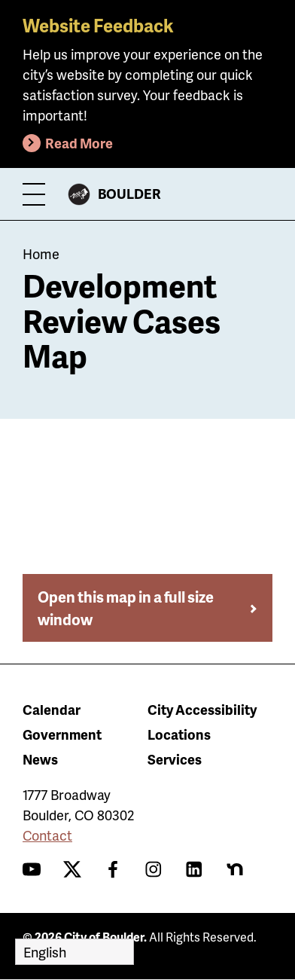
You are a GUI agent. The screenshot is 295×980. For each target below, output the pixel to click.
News (40, 759)
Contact (47, 835)
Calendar (52, 709)
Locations (179, 734)
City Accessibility (202, 709)
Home (41, 253)
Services (175, 759)
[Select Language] (75, 952)
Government (62, 734)
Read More (79, 143)
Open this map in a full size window (126, 608)
